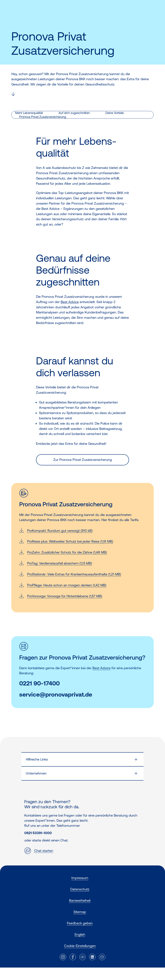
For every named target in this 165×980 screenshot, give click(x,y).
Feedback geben (80, 923)
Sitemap (80, 912)
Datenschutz (80, 889)
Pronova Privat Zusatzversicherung (43, 117)
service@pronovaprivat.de (56, 695)
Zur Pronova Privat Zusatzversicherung (83, 460)
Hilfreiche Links (37, 759)
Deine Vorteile (115, 113)
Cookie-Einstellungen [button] (80, 946)
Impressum (80, 878)
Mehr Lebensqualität (29, 113)
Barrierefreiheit (80, 900)
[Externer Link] (63, 957)
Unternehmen (36, 773)
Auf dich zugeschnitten (74, 113)
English (80, 934)
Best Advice (70, 302)
